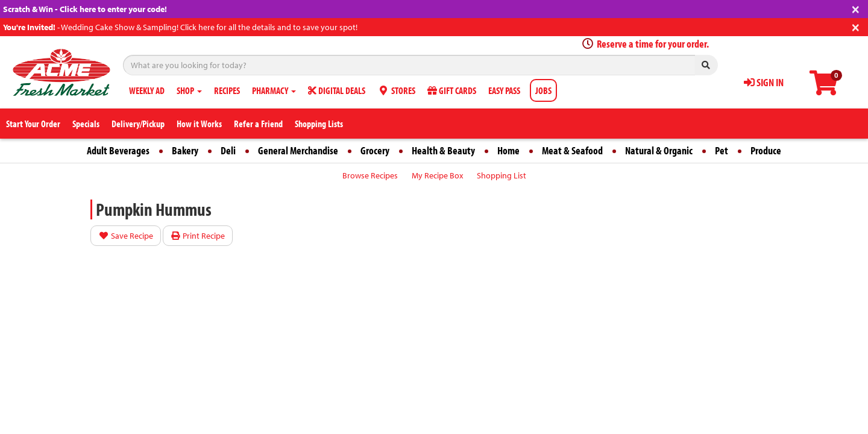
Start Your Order (33, 124)
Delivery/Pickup (138, 124)
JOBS (543, 90)
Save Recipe (126, 236)
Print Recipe (198, 236)
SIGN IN (764, 82)
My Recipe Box (437, 175)
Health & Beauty (443, 150)
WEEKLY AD (147, 90)
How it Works (199, 124)
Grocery (375, 150)
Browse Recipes (370, 175)
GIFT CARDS (452, 90)
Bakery (185, 150)
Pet (722, 150)
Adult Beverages (118, 150)
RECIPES (227, 90)
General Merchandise (298, 150)
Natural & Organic (659, 150)
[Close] (856, 8)
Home (508, 150)
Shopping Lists (319, 124)
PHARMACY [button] (274, 90)
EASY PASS (504, 90)
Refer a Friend (258, 124)
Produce (766, 150)
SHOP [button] (189, 90)
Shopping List (502, 175)
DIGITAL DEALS (337, 90)
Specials (86, 124)
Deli (228, 150)
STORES (396, 90)
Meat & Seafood (572, 150)
